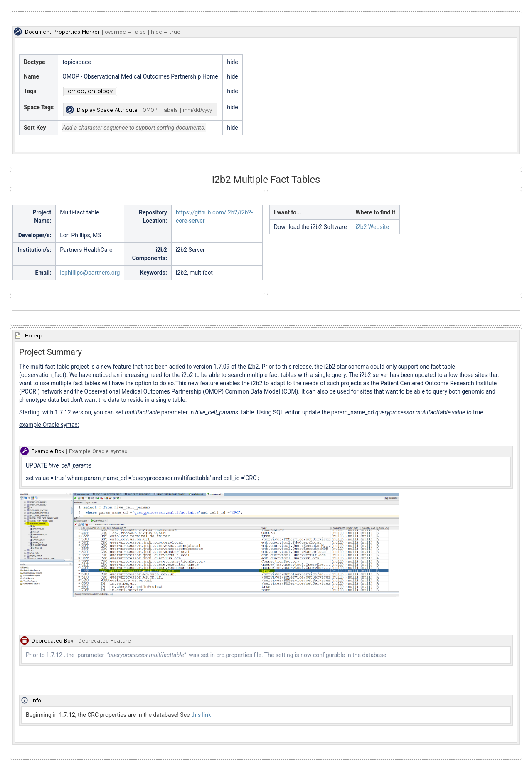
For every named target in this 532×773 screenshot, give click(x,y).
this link (201, 715)
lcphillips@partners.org (90, 273)
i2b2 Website (372, 227)
